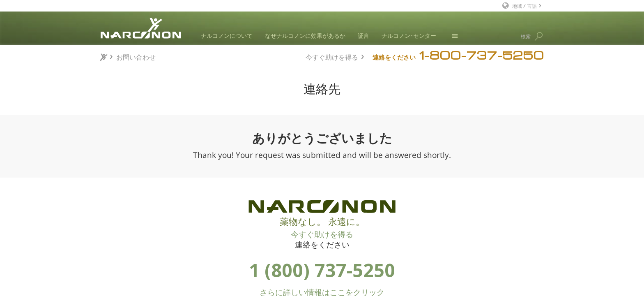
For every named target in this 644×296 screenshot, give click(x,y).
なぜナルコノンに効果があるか (305, 36)
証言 (363, 36)
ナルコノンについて (227, 36)
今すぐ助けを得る (332, 56)
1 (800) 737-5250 (322, 270)
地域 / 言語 (524, 6)
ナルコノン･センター (409, 36)
